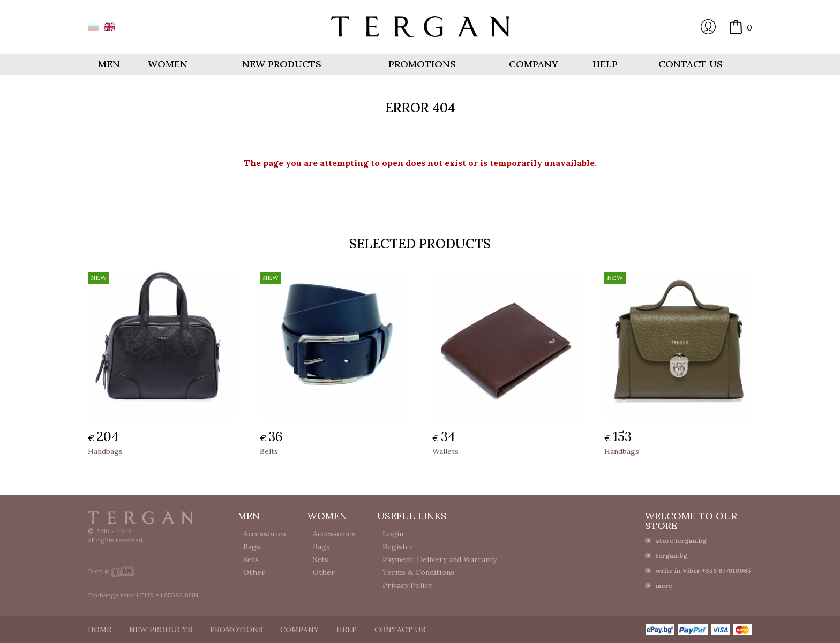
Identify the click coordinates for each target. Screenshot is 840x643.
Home (100, 630)
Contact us (691, 64)
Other (254, 572)
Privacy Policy (407, 585)
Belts (269, 451)
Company (534, 64)
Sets (251, 559)
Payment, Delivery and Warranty (440, 559)
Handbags (105, 451)
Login (708, 27)
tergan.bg (672, 555)
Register (398, 547)
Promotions (422, 64)
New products (282, 64)
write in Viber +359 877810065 (703, 570)
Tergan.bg (140, 518)
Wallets (445, 451)
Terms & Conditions (418, 572)
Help (605, 64)
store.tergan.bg (681, 540)
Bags (252, 547)
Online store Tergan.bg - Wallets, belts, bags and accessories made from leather (420, 27)
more (664, 585)
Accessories (265, 534)
